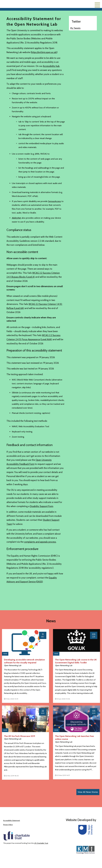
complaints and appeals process (40, 542)
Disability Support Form (42, 506)
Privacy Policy (8, 825)
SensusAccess (55, 201)
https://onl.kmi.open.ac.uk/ (44, 52)
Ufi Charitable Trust (41, 843)
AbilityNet (16, 218)
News (5, 654)
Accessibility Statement (12, 820)
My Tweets (75, 28)
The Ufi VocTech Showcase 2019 (20, 736)
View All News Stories (88, 792)
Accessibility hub (51, 66)
